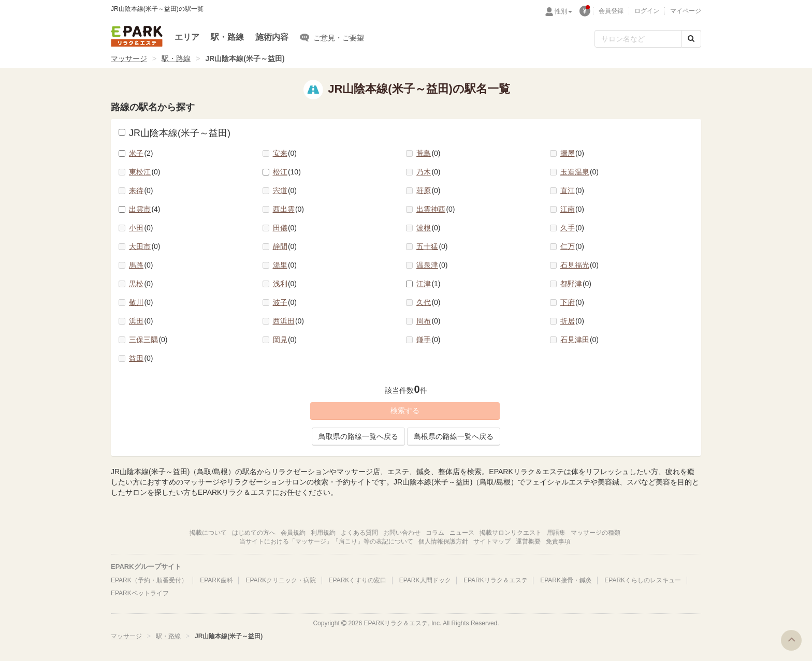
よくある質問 (359, 533)
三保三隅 (148, 340)
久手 (572, 228)
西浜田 (289, 321)
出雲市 (145, 209)
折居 (572, 321)
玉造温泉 (580, 172)
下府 (572, 302)
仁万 (572, 246)
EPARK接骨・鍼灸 (566, 580)
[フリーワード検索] (638, 39)
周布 (429, 321)
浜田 (141, 321)
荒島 (429, 153)
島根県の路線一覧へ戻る (454, 436)
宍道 (285, 190)
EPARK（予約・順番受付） (149, 580)
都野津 (576, 284)
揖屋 (572, 153)
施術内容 (272, 37)
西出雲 (289, 209)
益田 (141, 358)
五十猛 (432, 246)
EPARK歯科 (216, 580)
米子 (141, 153)
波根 (429, 228)
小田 (141, 228)
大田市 (145, 246)
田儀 (285, 228)
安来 (285, 153)
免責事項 (558, 541)
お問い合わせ (402, 533)
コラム (435, 533)
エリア (187, 37)
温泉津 (432, 265)
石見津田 (580, 340)
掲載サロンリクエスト (511, 533)
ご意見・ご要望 (332, 37)
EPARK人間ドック (425, 580)
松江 (287, 172)
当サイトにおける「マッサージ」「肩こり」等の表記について (326, 541)
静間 (285, 246)
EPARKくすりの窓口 (358, 580)
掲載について (208, 533)
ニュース (462, 533)
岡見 (285, 340)
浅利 (285, 284)
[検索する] (691, 39)
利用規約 (323, 533)
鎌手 (429, 340)
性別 (563, 11)
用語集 (556, 533)
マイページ (686, 11)
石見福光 (580, 265)
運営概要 (528, 541)
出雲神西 (436, 209)
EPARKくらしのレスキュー (643, 580)
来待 (141, 190)
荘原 (429, 190)
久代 (429, 302)
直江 (572, 190)
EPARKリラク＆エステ (137, 36)
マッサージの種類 (596, 533)
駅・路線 (227, 37)
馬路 (141, 265)
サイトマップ (492, 541)
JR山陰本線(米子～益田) (175, 133)
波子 (285, 302)
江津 (429, 284)
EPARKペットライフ (140, 593)
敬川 (141, 302)
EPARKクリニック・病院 (281, 580)
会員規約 (293, 533)
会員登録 (611, 11)
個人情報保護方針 (443, 541)
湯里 (285, 265)
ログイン (647, 11)
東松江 (145, 172)
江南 (572, 209)
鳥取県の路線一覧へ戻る (358, 436)
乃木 (429, 172)
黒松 (141, 284)
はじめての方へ (254, 533)
